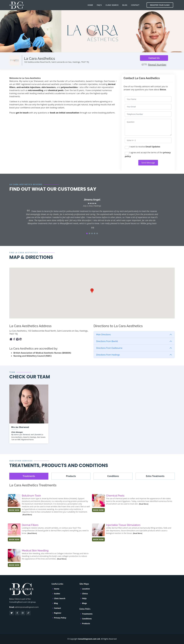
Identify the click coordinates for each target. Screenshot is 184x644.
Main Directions (103, 340)
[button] (88, 235)
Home (90, 5)
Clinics (85, 594)
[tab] (29, 481)
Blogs (84, 603)
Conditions (87, 619)
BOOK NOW (14, 515)
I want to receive (142, 147)
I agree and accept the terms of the (148, 154)
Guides (57, 594)
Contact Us (154, 58)
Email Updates (153, 147)
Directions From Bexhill (107, 346)
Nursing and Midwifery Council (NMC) (32, 361)
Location (86, 589)
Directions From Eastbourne (109, 353)
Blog (125, 5)
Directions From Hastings (108, 360)
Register (58, 613)
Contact (135, 5)
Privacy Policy (60, 618)
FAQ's (99, 5)
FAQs (84, 598)
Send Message (148, 163)
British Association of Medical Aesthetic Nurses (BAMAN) (42, 358)
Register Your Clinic (160, 5)
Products (86, 624)
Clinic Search (112, 5)
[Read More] (27, 520)
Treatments (87, 614)
